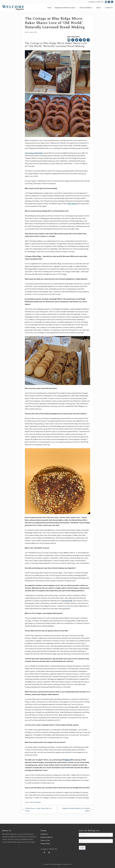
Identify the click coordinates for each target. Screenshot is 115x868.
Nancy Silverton (73, 204)
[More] (88, 40)
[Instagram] (73, 40)
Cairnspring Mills (67, 601)
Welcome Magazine (36, 802)
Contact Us (44, 834)
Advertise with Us (46, 837)
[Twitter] (77, 40)
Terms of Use (45, 840)
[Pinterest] (80, 40)
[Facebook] (69, 40)
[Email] (84, 40)
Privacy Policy (45, 844)
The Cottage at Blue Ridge (34, 153)
